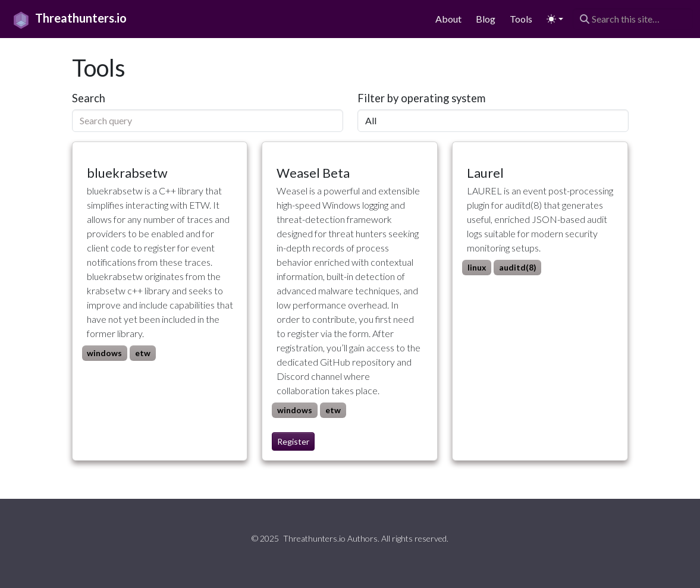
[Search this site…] (633, 19)
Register (293, 441)
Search (89, 98)
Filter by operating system (421, 98)
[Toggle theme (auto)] (555, 19)
